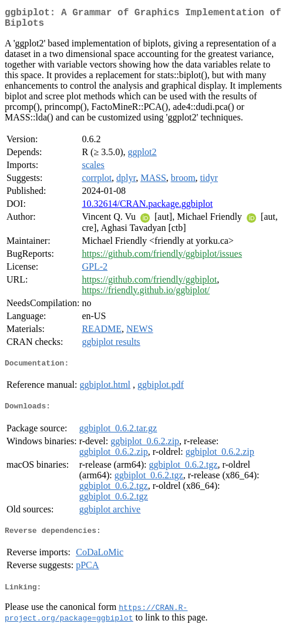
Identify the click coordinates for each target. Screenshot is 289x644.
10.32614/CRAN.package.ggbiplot (147, 208)
